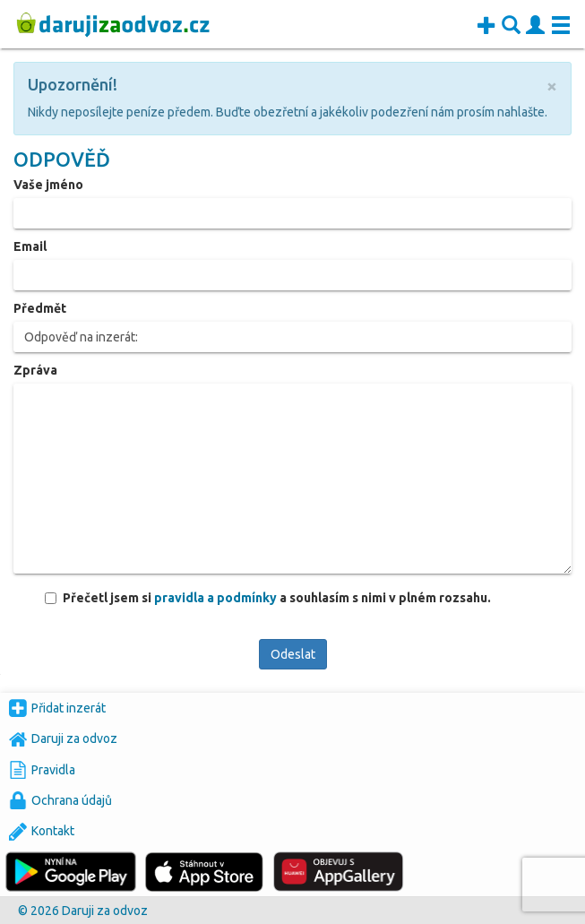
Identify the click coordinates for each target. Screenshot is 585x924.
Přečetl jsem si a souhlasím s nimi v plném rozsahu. (276, 598)
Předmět (40, 308)
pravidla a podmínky (217, 598)
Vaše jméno (48, 185)
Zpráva (35, 370)
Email (30, 246)
